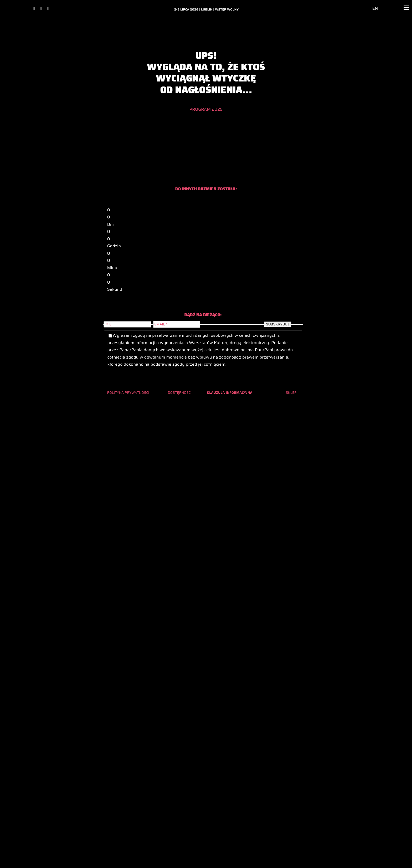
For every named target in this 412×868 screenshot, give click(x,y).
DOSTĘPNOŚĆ (179, 393)
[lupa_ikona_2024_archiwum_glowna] (392, 4)
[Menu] (406, 8)
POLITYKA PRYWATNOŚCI (128, 393)
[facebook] (34, 9)
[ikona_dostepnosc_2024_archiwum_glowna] (363, 5)
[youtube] (48, 9)
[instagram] (41, 9)
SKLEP (291, 393)
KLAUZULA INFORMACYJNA (230, 393)
